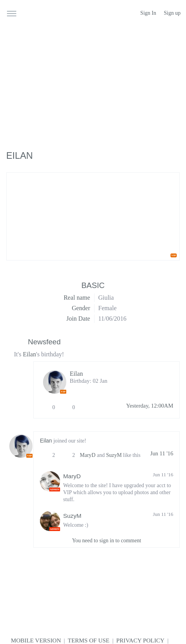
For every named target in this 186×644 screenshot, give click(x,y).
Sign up (172, 13)
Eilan (29, 354)
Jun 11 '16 (162, 453)
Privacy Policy (140, 640)
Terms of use (89, 640)
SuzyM (114, 455)
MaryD (88, 455)
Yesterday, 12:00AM (150, 406)
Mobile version (36, 640)
